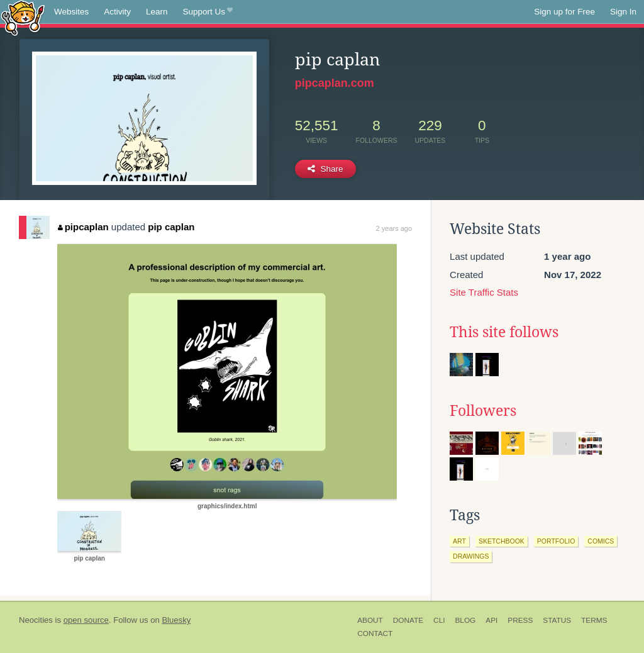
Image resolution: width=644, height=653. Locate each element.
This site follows (504, 332)
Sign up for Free (564, 12)
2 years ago (394, 228)
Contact (375, 633)
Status (557, 620)
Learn (157, 12)
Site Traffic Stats (484, 292)
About (370, 620)
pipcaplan (83, 227)
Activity (117, 12)
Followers (483, 411)
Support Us (208, 12)
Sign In (623, 12)
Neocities (36, 620)
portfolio (556, 541)
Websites (71, 12)
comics (601, 541)
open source (86, 620)
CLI (439, 620)
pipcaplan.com (335, 83)
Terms (594, 620)
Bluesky (176, 620)
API (491, 620)
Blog (465, 620)
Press (520, 620)
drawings (471, 556)
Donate (408, 620)
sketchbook (502, 541)
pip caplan (171, 227)
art (459, 541)
